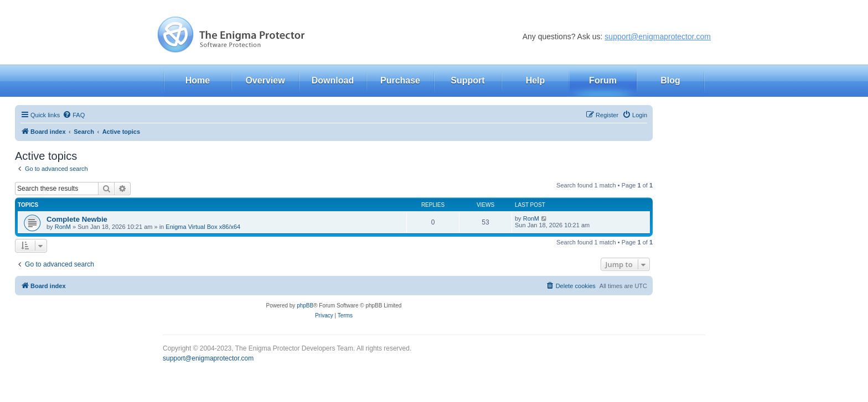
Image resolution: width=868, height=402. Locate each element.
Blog (670, 80)
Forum (603, 80)
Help (536, 80)
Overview (265, 80)
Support (467, 80)
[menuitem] (74, 115)
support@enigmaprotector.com (658, 36)
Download (333, 80)
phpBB (305, 306)
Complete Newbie (77, 219)
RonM (63, 227)
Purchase (400, 80)
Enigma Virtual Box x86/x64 (203, 227)
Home (198, 80)
